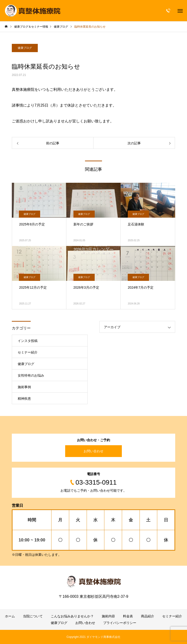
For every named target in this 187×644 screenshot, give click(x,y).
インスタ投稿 (28, 341)
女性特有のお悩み (31, 375)
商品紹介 (148, 616)
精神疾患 (24, 399)
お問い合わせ (93, 451)
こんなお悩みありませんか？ (72, 616)
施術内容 (108, 616)
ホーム (10, 616)
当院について (33, 616)
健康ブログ (25, 48)
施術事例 (24, 387)
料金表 (128, 616)
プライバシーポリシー (120, 623)
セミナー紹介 (28, 352)
